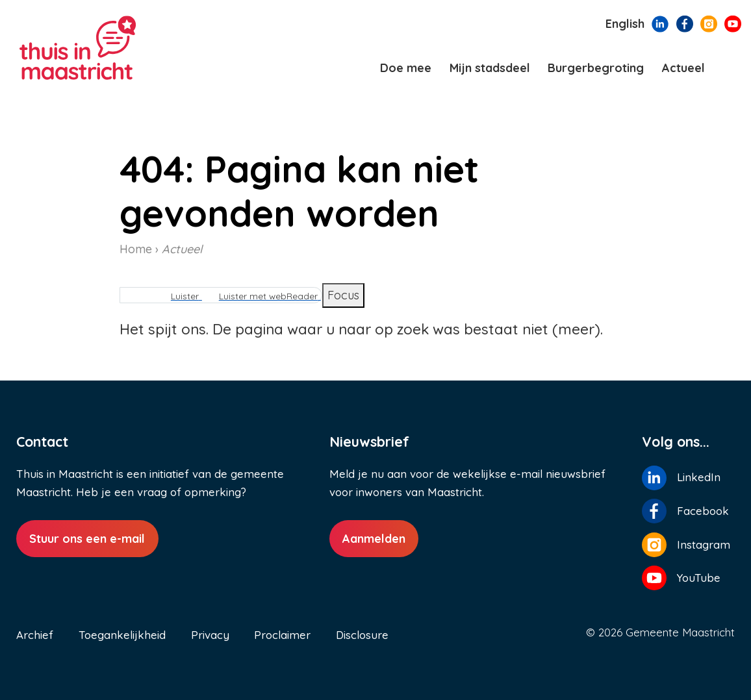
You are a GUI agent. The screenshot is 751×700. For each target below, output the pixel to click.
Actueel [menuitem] (683, 68)
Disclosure (362, 635)
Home (136, 249)
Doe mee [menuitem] (406, 68)
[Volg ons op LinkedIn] (660, 23)
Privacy (210, 635)
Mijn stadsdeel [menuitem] (490, 68)
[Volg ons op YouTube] (733, 23)
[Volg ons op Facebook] (685, 23)
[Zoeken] (730, 69)
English (625, 24)
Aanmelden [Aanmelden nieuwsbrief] (374, 539)
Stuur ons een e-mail (87, 539)
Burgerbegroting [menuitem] (596, 68)
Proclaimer (282, 635)
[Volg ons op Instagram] (709, 23)
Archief (35, 635)
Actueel (182, 249)
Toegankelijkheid (122, 635)
